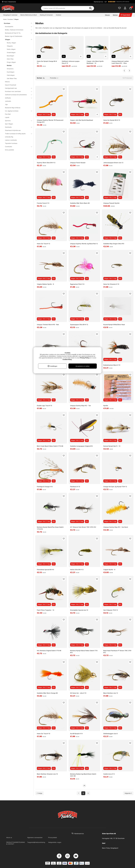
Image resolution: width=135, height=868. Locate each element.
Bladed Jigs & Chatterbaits (14, 36)
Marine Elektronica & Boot (29, 15)
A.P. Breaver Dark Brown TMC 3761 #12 (83, 527)
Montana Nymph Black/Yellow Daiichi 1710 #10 (84, 652)
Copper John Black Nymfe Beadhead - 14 (95, 62)
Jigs (6, 104)
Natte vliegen (11, 49)
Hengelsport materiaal (10, 15)
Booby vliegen (11, 43)
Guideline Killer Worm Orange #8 (47, 693)
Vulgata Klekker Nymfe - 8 (45, 284)
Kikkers (7, 82)
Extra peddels (9, 150)
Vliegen (16, 19)
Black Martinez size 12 (111, 693)
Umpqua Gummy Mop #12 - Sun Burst (116, 527)
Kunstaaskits (17, 26)
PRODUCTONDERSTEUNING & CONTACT (16, 843)
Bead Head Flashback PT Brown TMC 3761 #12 (117, 652)
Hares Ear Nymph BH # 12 (112, 120)
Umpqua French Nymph (78, 163)
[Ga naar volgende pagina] (128, 793)
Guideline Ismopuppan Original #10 (81, 446)
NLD (10, 2)
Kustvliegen (11, 72)
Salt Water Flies (12, 78)
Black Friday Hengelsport (110, 848)
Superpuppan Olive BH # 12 (79, 325)
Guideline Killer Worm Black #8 (80, 203)
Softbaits (17, 98)
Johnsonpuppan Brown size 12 (113, 163)
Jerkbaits (8, 101)
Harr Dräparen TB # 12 (111, 610)
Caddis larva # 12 (109, 774)
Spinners (17, 121)
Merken (115, 15)
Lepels (7, 117)
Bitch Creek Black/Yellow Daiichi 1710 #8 (50, 446)
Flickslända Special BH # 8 (45, 570)
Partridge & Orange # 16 (45, 487)
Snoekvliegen (11, 52)
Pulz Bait (8, 114)
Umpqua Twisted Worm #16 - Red (48, 325)
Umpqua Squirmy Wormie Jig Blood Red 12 (84, 244)
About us (9, 837)
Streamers (10, 69)
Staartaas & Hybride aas (13, 130)
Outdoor (59, 15)
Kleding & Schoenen (46, 15)
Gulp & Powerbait (11, 85)
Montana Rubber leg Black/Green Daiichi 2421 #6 (83, 775)
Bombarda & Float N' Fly (17, 33)
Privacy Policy (85, 358)
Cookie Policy (67, 359)
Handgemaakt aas (17, 88)
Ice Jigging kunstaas (17, 111)
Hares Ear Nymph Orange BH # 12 (47, 62)
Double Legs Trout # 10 (44, 406)
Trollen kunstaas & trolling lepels (17, 134)
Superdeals (126, 15)
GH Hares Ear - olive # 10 (78, 693)
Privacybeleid (52, 837)
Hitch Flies (10, 59)
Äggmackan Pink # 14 (77, 284)
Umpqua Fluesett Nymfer (111, 203)
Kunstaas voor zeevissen (17, 91)
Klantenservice (99, 2)
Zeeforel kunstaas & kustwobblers (17, 95)
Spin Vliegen (9, 124)
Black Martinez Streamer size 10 (47, 774)
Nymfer (106, 406)
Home (5, 19)
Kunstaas (10, 19)
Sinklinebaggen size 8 (110, 734)
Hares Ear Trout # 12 (43, 244)
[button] (119, 2)
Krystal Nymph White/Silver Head (114, 325)
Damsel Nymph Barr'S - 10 (112, 446)
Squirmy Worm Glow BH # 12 (46, 163)
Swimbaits (17, 127)
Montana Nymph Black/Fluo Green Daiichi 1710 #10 (50, 528)
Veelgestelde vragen (55, 842)
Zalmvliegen (11, 75)
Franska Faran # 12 (43, 203)
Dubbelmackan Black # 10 (112, 365)
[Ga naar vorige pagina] (40, 793)
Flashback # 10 (75, 487)
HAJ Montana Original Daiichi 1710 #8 (49, 651)
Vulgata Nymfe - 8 (109, 570)
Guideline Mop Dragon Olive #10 (114, 244)
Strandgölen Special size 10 (79, 610)
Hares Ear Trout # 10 (43, 734)
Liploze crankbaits (11, 140)
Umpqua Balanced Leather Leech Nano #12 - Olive (120, 62)
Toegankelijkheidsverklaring (36, 842)
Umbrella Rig (9, 137)
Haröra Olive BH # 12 (77, 570)
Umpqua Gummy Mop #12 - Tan (80, 406)
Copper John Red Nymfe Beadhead (82, 120)
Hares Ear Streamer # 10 (111, 284)
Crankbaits (17, 147)
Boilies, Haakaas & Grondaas (17, 30)
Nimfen (9, 65)
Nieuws (107, 15)
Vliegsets (10, 46)
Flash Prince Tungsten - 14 (45, 610)
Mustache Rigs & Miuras (13, 108)
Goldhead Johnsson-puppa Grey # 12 (71, 62)
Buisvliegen (10, 56)
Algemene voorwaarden (35, 837)
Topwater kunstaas (11, 143)
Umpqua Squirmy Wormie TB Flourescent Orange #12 (50, 121)
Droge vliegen (11, 62)
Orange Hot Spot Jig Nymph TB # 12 (115, 487)
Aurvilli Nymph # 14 (76, 734)
